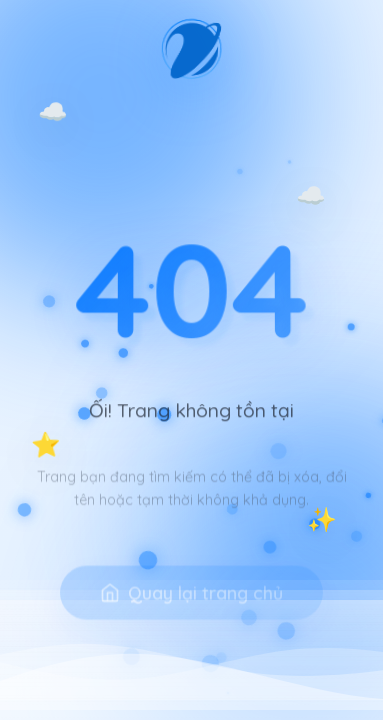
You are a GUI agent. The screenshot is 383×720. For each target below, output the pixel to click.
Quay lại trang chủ (191, 605)
